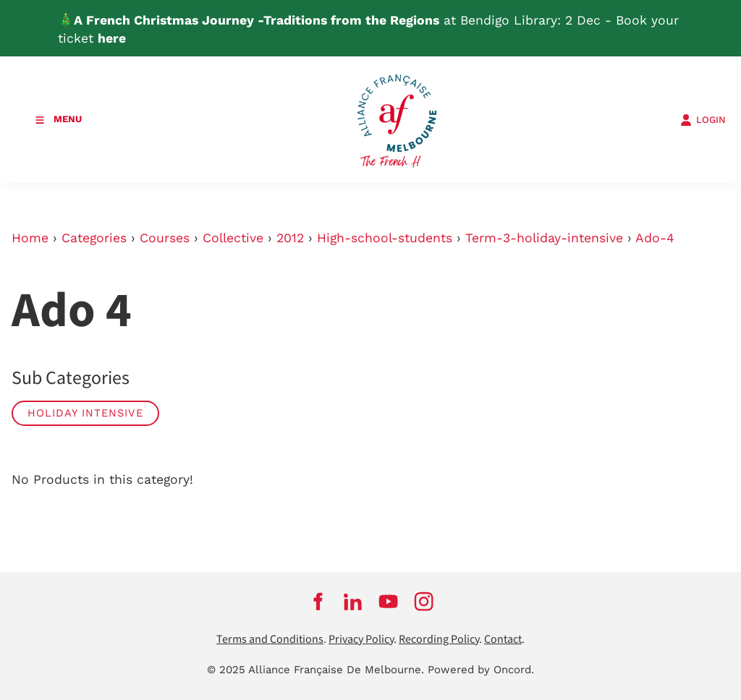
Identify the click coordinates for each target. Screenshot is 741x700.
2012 (290, 238)
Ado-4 (655, 238)
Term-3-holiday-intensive (544, 238)
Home (30, 238)
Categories (94, 238)
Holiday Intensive (85, 413)
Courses (165, 238)
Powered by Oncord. (481, 670)
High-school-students (385, 238)
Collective (233, 238)
